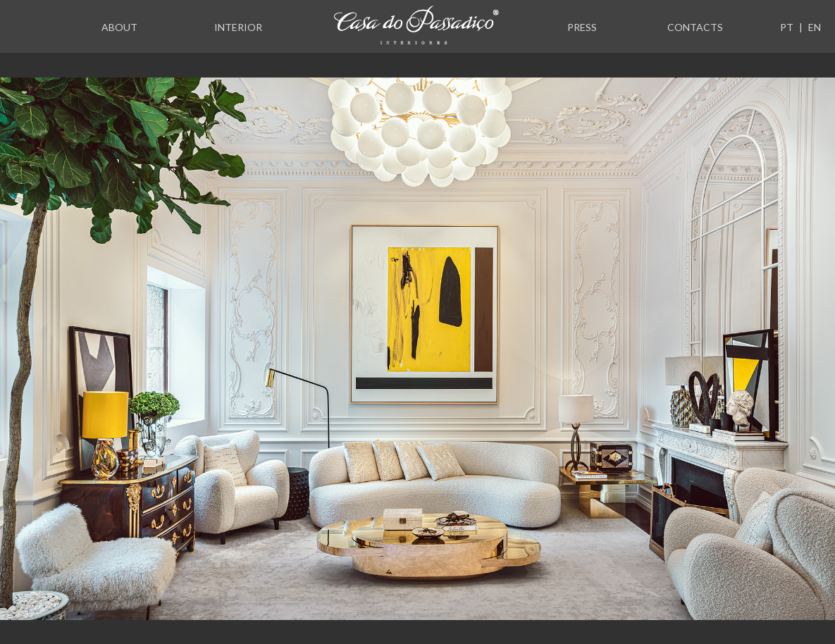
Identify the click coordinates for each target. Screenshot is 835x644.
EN (815, 27)
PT (787, 27)
